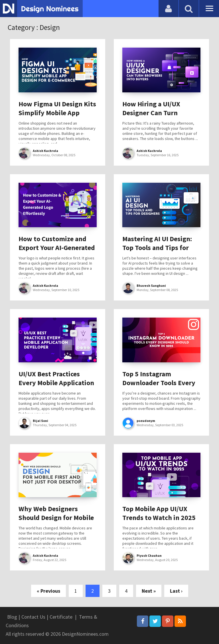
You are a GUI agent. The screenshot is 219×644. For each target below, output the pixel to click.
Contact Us (33, 617)
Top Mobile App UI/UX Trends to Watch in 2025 (159, 513)
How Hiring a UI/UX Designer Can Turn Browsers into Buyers (155, 113)
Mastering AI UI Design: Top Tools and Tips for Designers (157, 248)
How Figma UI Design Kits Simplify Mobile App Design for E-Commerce (57, 113)
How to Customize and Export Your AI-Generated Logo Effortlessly (57, 248)
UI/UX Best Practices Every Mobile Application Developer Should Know (56, 383)
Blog (12, 617)
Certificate (61, 617)
